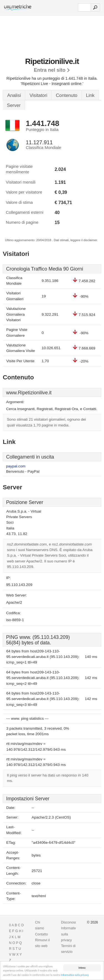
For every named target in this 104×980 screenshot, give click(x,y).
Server (14, 105)
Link (90, 95)
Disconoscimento (74, 922)
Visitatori (38, 95)
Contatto (41, 934)
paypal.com (16, 466)
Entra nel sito (50, 70)
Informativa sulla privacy (75, 975)
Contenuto (66, 95)
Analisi (14, 95)
